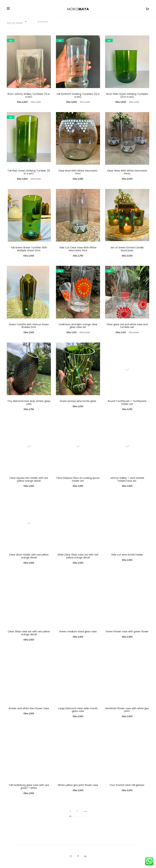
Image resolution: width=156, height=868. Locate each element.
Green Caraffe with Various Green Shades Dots (29, 330)
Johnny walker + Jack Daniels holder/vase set (127, 483)
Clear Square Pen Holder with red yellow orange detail (29, 483)
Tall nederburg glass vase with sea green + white (29, 791)
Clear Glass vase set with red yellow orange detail (29, 637)
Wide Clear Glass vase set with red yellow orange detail (78, 560)
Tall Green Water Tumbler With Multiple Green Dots (29, 253)
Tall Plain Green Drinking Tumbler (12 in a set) (29, 176)
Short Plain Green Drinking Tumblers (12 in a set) (127, 99)
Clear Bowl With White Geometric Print (78, 176)
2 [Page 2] (77, 815)
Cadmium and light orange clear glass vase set (78, 330)
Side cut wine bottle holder (127, 559)
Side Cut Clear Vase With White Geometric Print (78, 253)
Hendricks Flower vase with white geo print (127, 714)
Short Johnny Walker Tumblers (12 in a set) (29, 99)
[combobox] (16, 25)
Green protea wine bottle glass (78, 405)
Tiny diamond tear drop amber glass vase (29, 407)
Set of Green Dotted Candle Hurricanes (127, 253)
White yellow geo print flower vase (78, 789)
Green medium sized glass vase (78, 636)
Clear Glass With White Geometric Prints (127, 176)
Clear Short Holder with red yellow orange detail (29, 560)
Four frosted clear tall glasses (127, 789)
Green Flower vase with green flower (127, 636)
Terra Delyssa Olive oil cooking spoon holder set (78, 483)
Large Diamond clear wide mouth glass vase (78, 714)
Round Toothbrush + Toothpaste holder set (127, 407)
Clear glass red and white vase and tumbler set (127, 330)
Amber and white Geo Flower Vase (29, 712)
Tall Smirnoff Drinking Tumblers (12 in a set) (78, 99)
